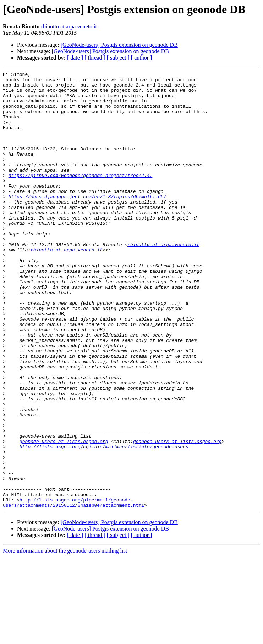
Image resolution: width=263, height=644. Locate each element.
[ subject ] (118, 58)
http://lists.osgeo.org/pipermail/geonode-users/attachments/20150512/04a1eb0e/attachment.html (73, 589)
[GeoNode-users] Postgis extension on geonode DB (119, 45)
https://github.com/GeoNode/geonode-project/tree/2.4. (81, 196)
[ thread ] (95, 58)
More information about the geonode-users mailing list (65, 638)
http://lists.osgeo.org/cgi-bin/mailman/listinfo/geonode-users (104, 522)
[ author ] (142, 58)
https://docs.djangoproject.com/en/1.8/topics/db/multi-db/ (87, 222)
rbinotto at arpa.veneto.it (69, 26)
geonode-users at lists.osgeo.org (64, 516)
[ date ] (75, 58)
